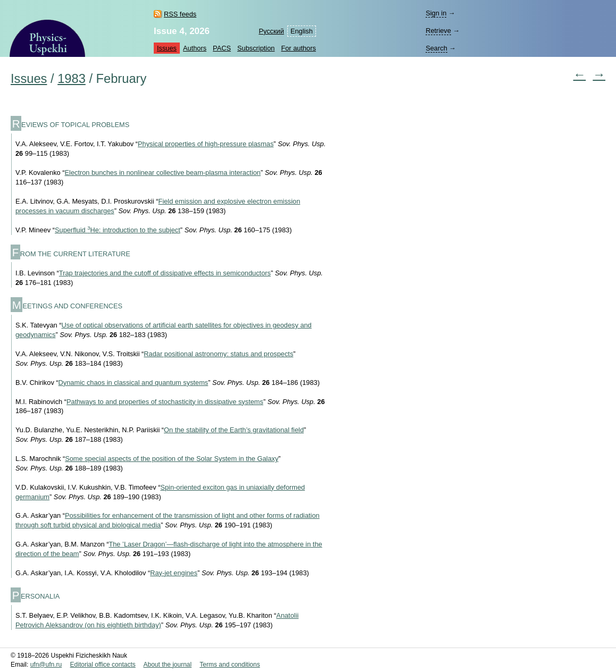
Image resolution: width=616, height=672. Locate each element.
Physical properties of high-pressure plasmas (206, 144)
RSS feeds (180, 14)
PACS (222, 48)
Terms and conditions (230, 665)
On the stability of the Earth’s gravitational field (234, 430)
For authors (298, 48)
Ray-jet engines (174, 573)
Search (436, 48)
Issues (167, 48)
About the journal (167, 665)
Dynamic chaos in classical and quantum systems (134, 383)
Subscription (256, 48)
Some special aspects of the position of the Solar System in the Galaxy (172, 459)
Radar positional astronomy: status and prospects (218, 354)
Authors (195, 48)
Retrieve (438, 31)
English (302, 31)
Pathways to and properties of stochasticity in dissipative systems (165, 402)
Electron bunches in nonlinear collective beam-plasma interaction (163, 173)
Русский (271, 31)
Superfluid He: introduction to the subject (118, 230)
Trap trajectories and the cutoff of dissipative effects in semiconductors (165, 273)
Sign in (436, 13)
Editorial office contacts (103, 665)
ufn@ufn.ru (46, 665)
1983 (72, 79)
